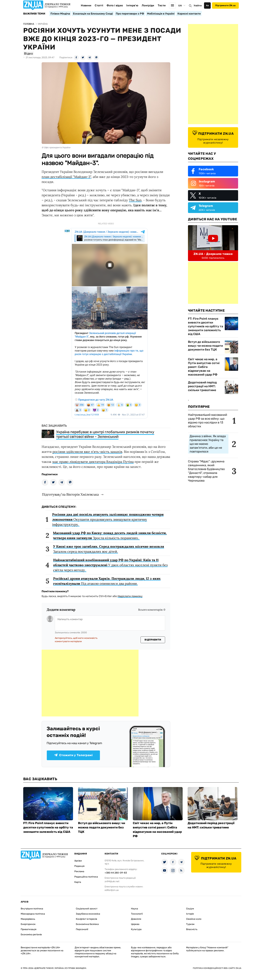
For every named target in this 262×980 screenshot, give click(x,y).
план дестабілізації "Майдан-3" (66, 177)
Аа (207, 5)
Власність (192, 929)
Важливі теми (34, 14)
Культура (136, 929)
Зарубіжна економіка (88, 914)
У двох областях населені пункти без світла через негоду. (110, 565)
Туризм (190, 924)
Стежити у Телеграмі (73, 755)
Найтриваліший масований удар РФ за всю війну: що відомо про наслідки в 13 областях (208, 421)
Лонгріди (148, 5)
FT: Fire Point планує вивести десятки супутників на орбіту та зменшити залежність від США (206, 326)
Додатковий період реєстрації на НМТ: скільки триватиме (202, 386)
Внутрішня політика (32, 909)
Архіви (78, 861)
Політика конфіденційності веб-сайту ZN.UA (217, 968)
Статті (99, 5)
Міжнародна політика (33, 914)
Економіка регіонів (31, 935)
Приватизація (29, 929)
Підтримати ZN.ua (225, 5)
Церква (135, 924)
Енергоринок (28, 924)
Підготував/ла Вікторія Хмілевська (70, 494)
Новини (86, 5)
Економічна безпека (87, 924)
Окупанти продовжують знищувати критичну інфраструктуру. (108, 519)
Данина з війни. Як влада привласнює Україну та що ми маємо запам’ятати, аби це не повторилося (208, 444)
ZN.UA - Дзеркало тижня (213, 254)
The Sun (135, 200)
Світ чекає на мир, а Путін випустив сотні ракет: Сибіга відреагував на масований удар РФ (204, 367)
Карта (78, 882)
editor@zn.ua (112, 890)
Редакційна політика (86, 877)
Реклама (79, 871)
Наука (135, 909)
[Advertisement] (90, 683)
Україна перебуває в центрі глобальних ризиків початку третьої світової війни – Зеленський (105, 434)
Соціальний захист (87, 909)
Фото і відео (115, 5)
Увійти (198, 6)
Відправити (153, 640)
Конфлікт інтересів (86, 919)
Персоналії (82, 929)
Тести (162, 5)
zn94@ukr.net (112, 881)
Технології (137, 914)
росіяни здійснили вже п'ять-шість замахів (87, 452)
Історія (190, 914)
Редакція (79, 866)
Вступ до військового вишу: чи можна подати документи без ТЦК (205, 346)
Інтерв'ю (132, 5)
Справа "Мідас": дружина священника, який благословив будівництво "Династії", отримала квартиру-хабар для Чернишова (206, 471)
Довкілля (136, 919)
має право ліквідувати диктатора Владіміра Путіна (93, 462)
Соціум (190, 909)
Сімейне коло (194, 919)
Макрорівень (28, 919)
